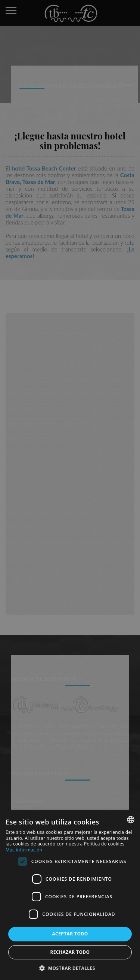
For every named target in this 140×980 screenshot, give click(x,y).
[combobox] (131, 820)
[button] (70, 968)
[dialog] (70, 895)
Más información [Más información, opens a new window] (24, 850)
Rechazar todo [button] (70, 952)
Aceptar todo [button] (70, 934)
